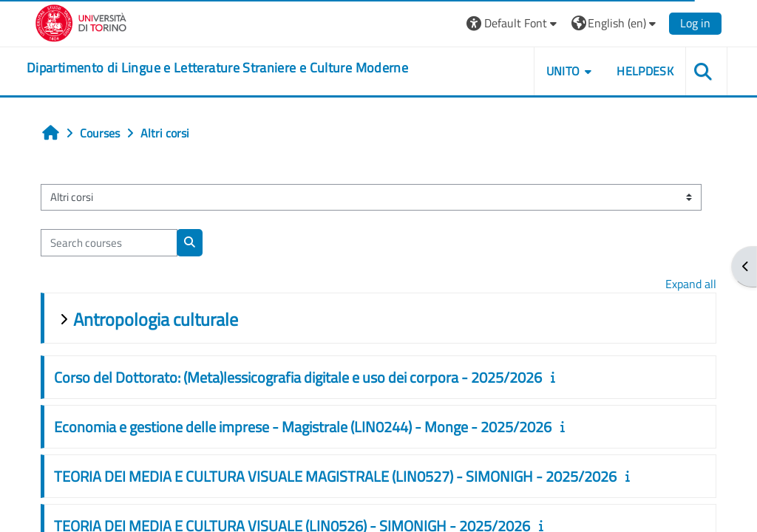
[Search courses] (109, 242)
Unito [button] (563, 71)
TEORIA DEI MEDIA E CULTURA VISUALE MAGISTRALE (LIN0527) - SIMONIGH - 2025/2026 (335, 476)
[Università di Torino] (81, 21)
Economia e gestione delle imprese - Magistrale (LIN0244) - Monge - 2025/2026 (303, 427)
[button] (513, 23)
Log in (695, 23)
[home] (217, 68)
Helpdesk (645, 71)
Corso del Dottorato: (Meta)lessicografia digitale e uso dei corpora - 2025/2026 (298, 377)
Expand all (691, 284)
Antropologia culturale (156, 319)
